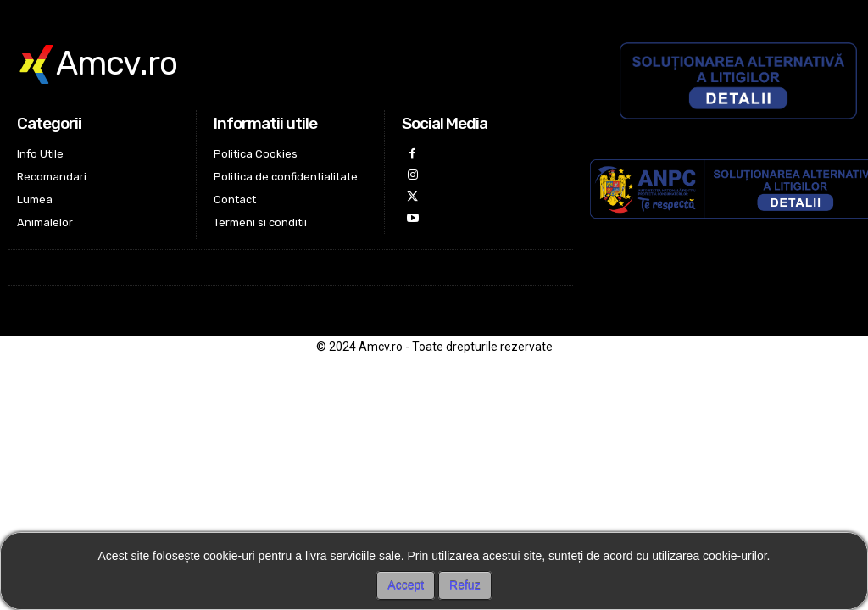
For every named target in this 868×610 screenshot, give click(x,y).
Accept (406, 585)
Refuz (465, 585)
